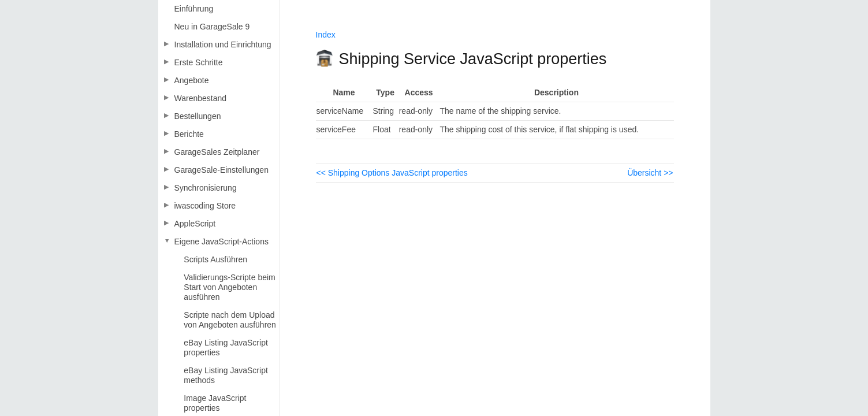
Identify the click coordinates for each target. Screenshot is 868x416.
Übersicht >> (650, 173)
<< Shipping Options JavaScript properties (392, 173)
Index (326, 35)
